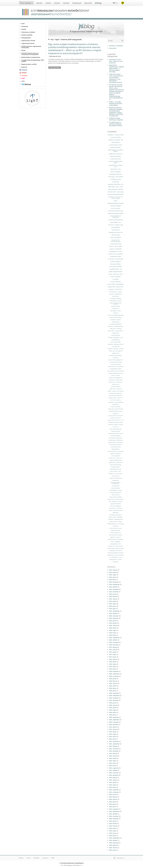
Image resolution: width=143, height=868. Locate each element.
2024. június (113, 804)
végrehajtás (110, 344)
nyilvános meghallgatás (116, 506)
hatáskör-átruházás (116, 306)
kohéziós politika (120, 499)
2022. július (113, 766)
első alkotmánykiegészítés (116, 324)
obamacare (111, 326)
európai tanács (112, 458)
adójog (120, 490)
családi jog (121, 349)
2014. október (113, 587)
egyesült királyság (119, 548)
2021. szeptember (114, 744)
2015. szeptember (114, 611)
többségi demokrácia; (113, 524)
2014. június (113, 577)
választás (121, 189)
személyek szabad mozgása (116, 355)
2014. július (113, 580)
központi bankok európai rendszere (116, 304)
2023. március (113, 780)
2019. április (113, 686)
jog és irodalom (114, 471)
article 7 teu (120, 398)
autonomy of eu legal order (116, 393)
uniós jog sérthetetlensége (116, 362)
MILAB (23, 50)
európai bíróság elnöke (113, 434)
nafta (115, 274)
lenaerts (121, 434)
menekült (121, 425)
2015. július (113, 609)
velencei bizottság (119, 555)
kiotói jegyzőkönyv (114, 490)
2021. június (113, 737)
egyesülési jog (111, 555)
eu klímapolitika (116, 486)
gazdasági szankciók (119, 344)
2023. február (113, 778)
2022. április (113, 758)
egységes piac (114, 251)
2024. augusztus (114, 809)
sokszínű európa (112, 517)
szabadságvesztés (116, 340)
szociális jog (116, 182)
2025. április (113, 828)
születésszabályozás (119, 326)
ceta (121, 269)
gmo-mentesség (120, 371)
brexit (116, 201)
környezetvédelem (116, 264)
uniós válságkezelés (116, 456)
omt (122, 420)
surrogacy (116, 279)
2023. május (113, 785)
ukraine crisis (112, 254)
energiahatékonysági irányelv (116, 411)
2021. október (113, 746)
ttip (122, 140)
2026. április (113, 850)
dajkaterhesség (111, 548)
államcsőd (111, 425)
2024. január (113, 794)
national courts (116, 384)
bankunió (111, 225)
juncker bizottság (119, 409)
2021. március (113, 729)
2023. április (113, 782)
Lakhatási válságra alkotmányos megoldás (116, 119)
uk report (118, 375)
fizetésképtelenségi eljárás (116, 515)
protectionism (119, 382)
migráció (112, 249)
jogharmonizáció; (113, 522)
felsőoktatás (115, 557)
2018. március (113, 659)
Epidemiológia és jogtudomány (31, 57)
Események (25, 26)
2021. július (113, 739)
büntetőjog (119, 329)
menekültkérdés (114, 269)
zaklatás (120, 560)
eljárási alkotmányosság (116, 465)
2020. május (113, 710)
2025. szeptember (114, 838)
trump (110, 274)
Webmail (21, 858)
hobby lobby (113, 329)
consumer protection (116, 387)
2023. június (113, 787)
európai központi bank (116, 145)
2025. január (113, 821)
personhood (120, 287)
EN (117, 3)
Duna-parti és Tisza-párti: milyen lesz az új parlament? (116, 61)
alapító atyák (111, 409)
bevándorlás (120, 259)
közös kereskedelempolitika (116, 194)
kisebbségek (120, 517)
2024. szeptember (114, 811)
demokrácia (114, 169)
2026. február (113, 845)
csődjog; (120, 522)
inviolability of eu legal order (116, 396)
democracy (118, 400)
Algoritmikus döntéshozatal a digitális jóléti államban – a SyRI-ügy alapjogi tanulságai (117, 68)
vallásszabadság (116, 322)
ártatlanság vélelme (112, 451)
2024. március (113, 799)
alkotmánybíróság (116, 156)
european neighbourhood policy (116, 373)
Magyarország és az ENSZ (29, 64)
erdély (120, 471)
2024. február (113, 797)
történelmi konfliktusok (116, 454)
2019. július (113, 691)
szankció (111, 246)
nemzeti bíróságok (116, 206)
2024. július (113, 807)
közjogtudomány (113, 560)
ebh (120, 533)
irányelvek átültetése (114, 184)
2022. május (113, 761)
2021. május (113, 734)
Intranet (28, 858)
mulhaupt (120, 502)
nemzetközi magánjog (113, 349)
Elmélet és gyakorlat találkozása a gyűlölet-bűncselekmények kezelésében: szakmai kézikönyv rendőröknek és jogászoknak (116, 112)
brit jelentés (111, 380)
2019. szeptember (114, 696)
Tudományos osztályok (28, 32)
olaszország (121, 524)
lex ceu (120, 557)
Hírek (23, 24)
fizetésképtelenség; (118, 519)
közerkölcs (116, 313)
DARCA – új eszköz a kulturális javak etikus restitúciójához (116, 104)
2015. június (113, 606)
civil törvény (113, 292)
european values (112, 398)
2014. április (113, 572)
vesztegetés (113, 320)
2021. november (114, 749)
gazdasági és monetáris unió (116, 166)
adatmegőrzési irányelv (116, 311)
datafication (119, 508)
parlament (118, 537)
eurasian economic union (114, 416)
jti (98, 3)
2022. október (113, 770)
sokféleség (111, 519)
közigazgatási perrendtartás (116, 551)
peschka (120, 535)
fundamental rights (116, 256)
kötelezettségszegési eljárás (116, 213)
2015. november (114, 616)
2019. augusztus (114, 693)
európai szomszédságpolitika (116, 378)
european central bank (116, 418)
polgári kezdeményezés (116, 272)
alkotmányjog (116, 235)
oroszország (120, 192)
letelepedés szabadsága (116, 299)
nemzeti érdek (112, 192)
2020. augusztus (114, 717)
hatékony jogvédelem (116, 436)
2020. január (113, 703)
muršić (119, 544)
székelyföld (115, 502)
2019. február (113, 681)
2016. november (114, 642)
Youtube (24, 73)
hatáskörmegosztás (116, 335)
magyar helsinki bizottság (116, 317)
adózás (120, 369)
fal (113, 427)
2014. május (113, 575)
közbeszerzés (120, 442)
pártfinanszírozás (116, 495)
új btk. (122, 338)
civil (110, 557)
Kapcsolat (88, 3)
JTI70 (23, 81)
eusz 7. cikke (119, 187)
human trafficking (116, 282)
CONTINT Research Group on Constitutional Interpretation (30, 54)
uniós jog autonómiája (116, 364)
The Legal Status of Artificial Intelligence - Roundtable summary (116, 124)
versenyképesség (114, 369)
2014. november (114, 589)
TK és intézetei (26, 3)
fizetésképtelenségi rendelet (116, 203)
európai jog (116, 358)
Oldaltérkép (36, 858)
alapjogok (111, 135)
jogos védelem (111, 331)
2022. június (113, 763)
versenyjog (111, 177)
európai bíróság (119, 135)
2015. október (113, 613)
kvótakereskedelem (116, 488)
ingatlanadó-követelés (116, 504)
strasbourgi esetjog (116, 431)
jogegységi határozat (116, 174)
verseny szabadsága (118, 402)
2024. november (114, 816)
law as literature (116, 476)
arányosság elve (113, 189)
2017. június (113, 657)
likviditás (116, 425)
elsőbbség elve (116, 309)
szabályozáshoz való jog (116, 469)
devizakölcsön (116, 230)
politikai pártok (111, 499)
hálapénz (119, 320)
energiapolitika (116, 227)
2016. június (113, 633)
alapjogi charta (116, 353)
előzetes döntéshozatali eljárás (116, 162)
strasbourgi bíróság (116, 244)
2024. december (114, 819)
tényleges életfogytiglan (114, 338)
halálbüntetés (116, 405)
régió (110, 502)
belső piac (120, 154)
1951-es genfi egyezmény (116, 429)
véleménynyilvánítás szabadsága (116, 539)
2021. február (113, 727)
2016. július (113, 635)
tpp (118, 274)
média (112, 542)
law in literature (119, 474)
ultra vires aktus (116, 208)
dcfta (122, 416)
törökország (121, 451)
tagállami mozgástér (114, 140)
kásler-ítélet (111, 187)
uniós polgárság (119, 351)
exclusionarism (112, 382)
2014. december (114, 592)
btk (121, 232)
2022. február (113, 753)
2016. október (113, 640)
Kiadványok (77, 3)
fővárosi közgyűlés (116, 237)
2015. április (113, 601)
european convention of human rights (116, 198)
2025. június (113, 833)
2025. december (114, 843)
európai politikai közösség (116, 497)
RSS (53, 858)
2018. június (113, 666)
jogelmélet (113, 537)
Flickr (23, 78)
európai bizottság (116, 137)
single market (113, 389)
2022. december (114, 775)
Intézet (48, 3)
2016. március (113, 625)
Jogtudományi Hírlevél (28, 41)
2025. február (113, 823)
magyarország (119, 225)
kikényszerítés (119, 294)
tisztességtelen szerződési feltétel (116, 151)
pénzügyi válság (119, 422)
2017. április (113, 652)
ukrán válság (118, 246)
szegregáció (116, 562)
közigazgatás (120, 284)
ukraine (113, 375)
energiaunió (116, 413)
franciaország (112, 438)
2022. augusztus (114, 768)
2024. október (113, 814)
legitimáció (112, 294)
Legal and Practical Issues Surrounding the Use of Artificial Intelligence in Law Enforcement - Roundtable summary (116, 78)
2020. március (113, 705)
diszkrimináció (116, 142)
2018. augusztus (114, 671)
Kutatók (66, 3)
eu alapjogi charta (116, 179)
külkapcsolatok (116, 333)
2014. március (113, 570)
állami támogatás (116, 172)
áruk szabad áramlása (116, 447)
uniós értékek (119, 177)
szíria (121, 458)
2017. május (113, 654)
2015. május (113, 604)
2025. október (113, 840)
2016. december (114, 645)
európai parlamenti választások (116, 217)
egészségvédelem (116, 449)
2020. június (113, 712)
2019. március (113, 683)
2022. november (114, 773)
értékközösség (112, 440)
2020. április (113, 708)
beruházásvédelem (116, 467)
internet (111, 510)
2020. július (113, 715)
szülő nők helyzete (113, 535)
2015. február (113, 596)
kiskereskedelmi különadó (116, 301)
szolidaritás (119, 249)
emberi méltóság (114, 533)
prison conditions (116, 277)
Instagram (25, 76)
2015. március (113, 599)
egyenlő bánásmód (116, 531)
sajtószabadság (114, 544)
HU (114, 3)
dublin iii (117, 427)
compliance (120, 254)
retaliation (119, 389)
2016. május (113, 630)
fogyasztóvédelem (116, 147)
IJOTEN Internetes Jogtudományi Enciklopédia (31, 47)
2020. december (114, 725)
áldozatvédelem (119, 331)
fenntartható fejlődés (116, 267)
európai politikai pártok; (116, 493)
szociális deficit (116, 296)
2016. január (113, 621)
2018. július (113, 669)
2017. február (113, 647)
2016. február (113, 623)
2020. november (114, 722)
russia (120, 251)
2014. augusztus (114, 582)
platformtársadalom (118, 510)
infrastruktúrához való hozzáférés (116, 367)
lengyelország (116, 480)
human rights (111, 284)
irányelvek (120, 292)
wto (120, 222)
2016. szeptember (114, 638)
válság (118, 458)
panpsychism (112, 287)
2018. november (114, 676)
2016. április (113, 628)
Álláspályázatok (26, 38)
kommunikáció (112, 508)
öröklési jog (111, 351)
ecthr (121, 274)
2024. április (113, 802)
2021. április (113, 732)
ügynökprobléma (112, 442)
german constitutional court (114, 420)
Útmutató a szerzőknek (116, 46)
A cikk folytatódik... (55, 68)
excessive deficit (119, 380)
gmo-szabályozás (111, 371)
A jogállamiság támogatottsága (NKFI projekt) (33, 61)
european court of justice (118, 391)
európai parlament (116, 159)
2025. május (113, 831)
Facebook (24, 70)
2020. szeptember (114, 720)
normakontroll (119, 463)
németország (119, 438)
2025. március (113, 826)
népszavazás (116, 526)
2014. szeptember (114, 584)
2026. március (113, 848)
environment (119, 289)
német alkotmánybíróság (116, 211)
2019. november (114, 698)
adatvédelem (114, 222)
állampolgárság (116, 346)
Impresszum (113, 48)
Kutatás (57, 3)
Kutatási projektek (27, 35)
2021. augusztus (114, 741)
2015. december (114, 618)
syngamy (111, 289)
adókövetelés (116, 513)
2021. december (114, 751)
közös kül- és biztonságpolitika (116, 241)
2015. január (113, 594)
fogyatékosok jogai (114, 232)
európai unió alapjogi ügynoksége (116, 315)
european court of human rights (116, 546)
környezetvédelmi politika (116, 445)
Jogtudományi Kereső (28, 43)
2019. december (114, 700)
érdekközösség (119, 440)
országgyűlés (117, 542)
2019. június (113, 688)
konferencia (111, 474)
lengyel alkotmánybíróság (116, 460)
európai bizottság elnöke (116, 220)
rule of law (113, 400)
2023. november (114, 792)
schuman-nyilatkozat (116, 407)
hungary (109, 391)
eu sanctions (112, 259)
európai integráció (116, 261)
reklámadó (111, 402)
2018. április (113, 662)
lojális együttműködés (116, 342)
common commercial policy (116, 528)
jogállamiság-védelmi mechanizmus (116, 483)
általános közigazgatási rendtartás (116, 553)
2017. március (113, 650)
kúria (119, 169)
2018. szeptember (114, 674)
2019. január (113, 679)
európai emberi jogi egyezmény (116, 360)
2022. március (113, 756)
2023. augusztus (114, 790)
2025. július (113, 836)
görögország (111, 422)
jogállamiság (112, 154)
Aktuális (39, 3)
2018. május (113, 664)
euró (122, 184)
